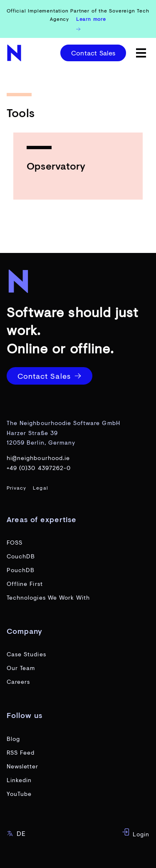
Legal (40, 488)
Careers (18, 682)
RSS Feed (21, 752)
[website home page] (15, 53)
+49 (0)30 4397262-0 (39, 468)
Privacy (16, 488)
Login (136, 833)
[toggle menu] (141, 53)
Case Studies (26, 654)
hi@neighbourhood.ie (38, 458)
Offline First (25, 584)
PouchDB (21, 570)
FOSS (15, 542)
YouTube (19, 794)
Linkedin (19, 780)
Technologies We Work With (48, 597)
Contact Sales (93, 53)
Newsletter (23, 766)
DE (16, 833)
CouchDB (21, 556)
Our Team (21, 668)
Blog (13, 739)
